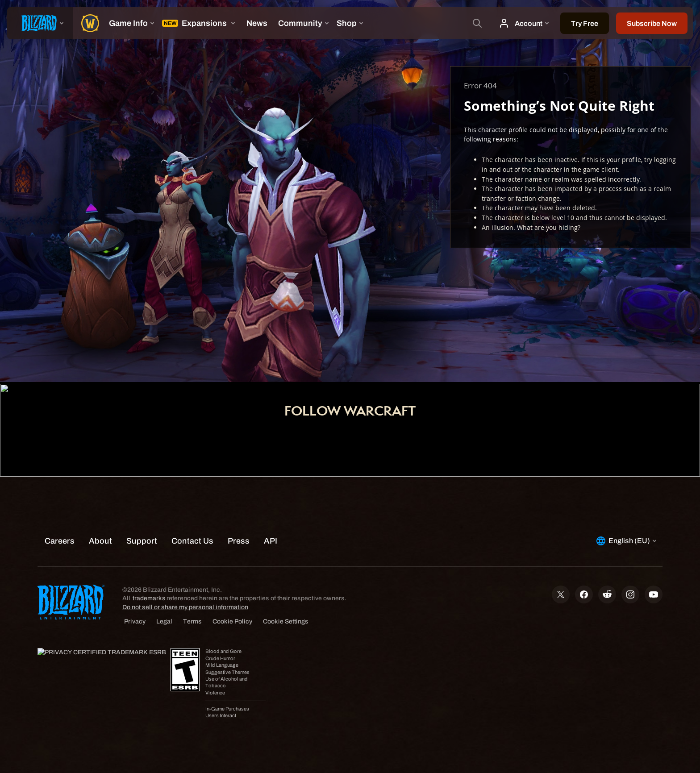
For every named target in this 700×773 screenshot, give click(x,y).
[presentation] (40, 23)
